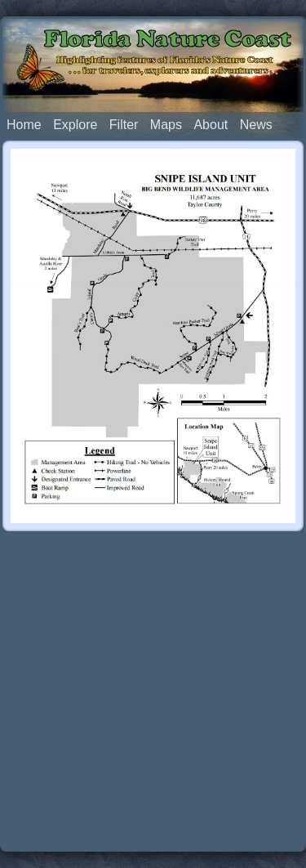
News (256, 125)
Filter (124, 125)
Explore (75, 125)
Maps (166, 125)
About (211, 125)
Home (24, 125)
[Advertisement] (153, 693)
